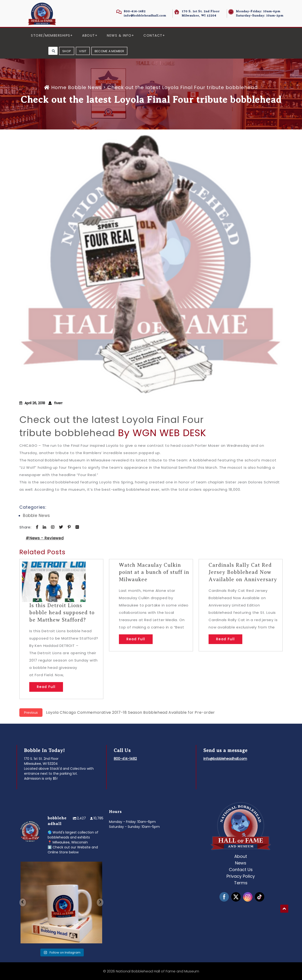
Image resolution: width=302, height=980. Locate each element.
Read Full (46, 687)
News (241, 863)
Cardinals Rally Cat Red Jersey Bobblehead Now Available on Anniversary (243, 572)
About (89, 35)
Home (56, 87)
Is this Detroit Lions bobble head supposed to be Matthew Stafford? (62, 613)
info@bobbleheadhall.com (145, 15)
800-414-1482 (135, 11)
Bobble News (85, 87)
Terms (241, 883)
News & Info (119, 35)
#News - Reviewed (45, 538)
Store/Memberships (51, 35)
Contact (153, 35)
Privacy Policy (241, 876)
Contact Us (241, 870)
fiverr (58, 403)
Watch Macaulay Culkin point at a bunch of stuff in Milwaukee (154, 572)
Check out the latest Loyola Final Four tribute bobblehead (112, 426)
